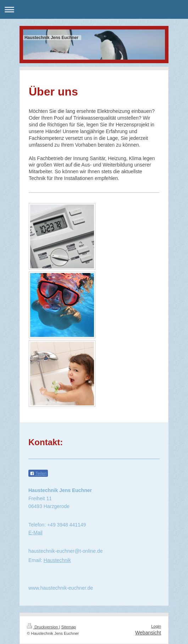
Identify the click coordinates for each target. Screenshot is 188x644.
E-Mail (35, 533)
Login (156, 626)
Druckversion (43, 627)
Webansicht (148, 633)
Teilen (38, 474)
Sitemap (69, 627)
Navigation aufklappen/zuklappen (94, 9)
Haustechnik (57, 560)
